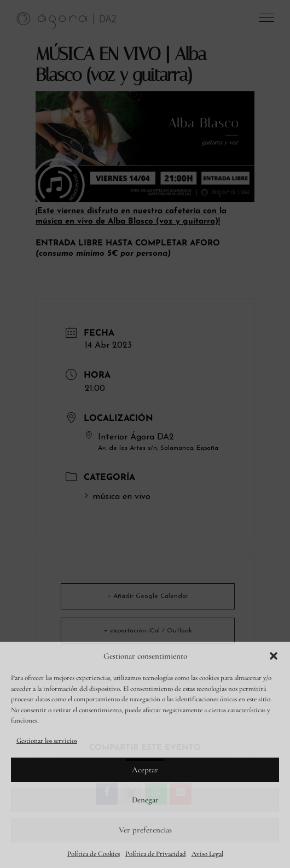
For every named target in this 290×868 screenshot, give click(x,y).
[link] (67, 20)
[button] (274, 656)
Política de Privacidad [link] (156, 854)
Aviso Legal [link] (207, 854)
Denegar (145, 800)
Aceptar (145, 770)
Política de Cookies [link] (94, 854)
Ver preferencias (145, 830)
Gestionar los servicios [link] (47, 741)
